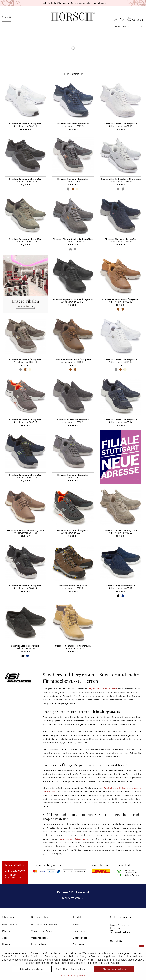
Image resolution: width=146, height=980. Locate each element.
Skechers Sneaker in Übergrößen (25, 124)
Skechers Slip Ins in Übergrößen (121, 239)
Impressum (79, 931)
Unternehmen (10, 925)
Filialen (6, 931)
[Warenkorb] (135, 19)
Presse (6, 944)
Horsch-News (39, 944)
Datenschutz (80, 938)
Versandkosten (39, 938)
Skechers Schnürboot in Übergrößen (73, 646)
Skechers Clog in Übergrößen (121, 586)
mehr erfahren (73, 898)
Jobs (5, 938)
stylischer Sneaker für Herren (103, 689)
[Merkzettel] (122, 19)
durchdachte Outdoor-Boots (75, 839)
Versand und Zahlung (43, 931)
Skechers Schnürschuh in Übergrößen (121, 299)
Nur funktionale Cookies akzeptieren (73, 969)
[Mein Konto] (116, 19)
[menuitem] (7, 17)
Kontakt (77, 925)
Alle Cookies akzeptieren (114, 969)
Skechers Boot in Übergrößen (73, 586)
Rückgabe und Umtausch (45, 925)
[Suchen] (141, 26)
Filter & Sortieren (73, 74)
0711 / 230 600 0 (15, 871)
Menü (7, 17)
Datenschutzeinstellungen (32, 969)
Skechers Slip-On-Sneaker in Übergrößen (121, 179)
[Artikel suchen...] (125, 26)
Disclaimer (79, 944)
